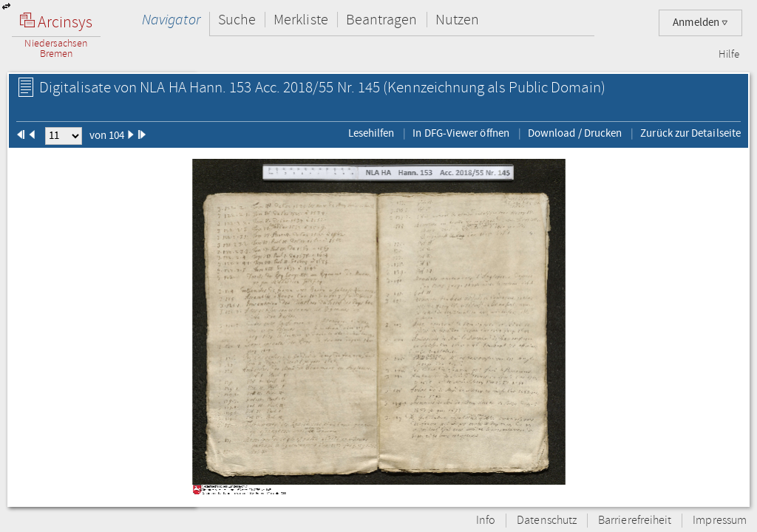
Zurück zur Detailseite (690, 133)
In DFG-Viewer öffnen (461, 133)
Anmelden (700, 23)
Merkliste (301, 20)
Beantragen (382, 20)
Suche (237, 20)
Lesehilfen (371, 133)
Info (486, 521)
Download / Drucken (575, 133)
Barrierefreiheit (635, 521)
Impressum (720, 521)
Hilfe (729, 55)
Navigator (171, 20)
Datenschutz (547, 521)
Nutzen (457, 20)
